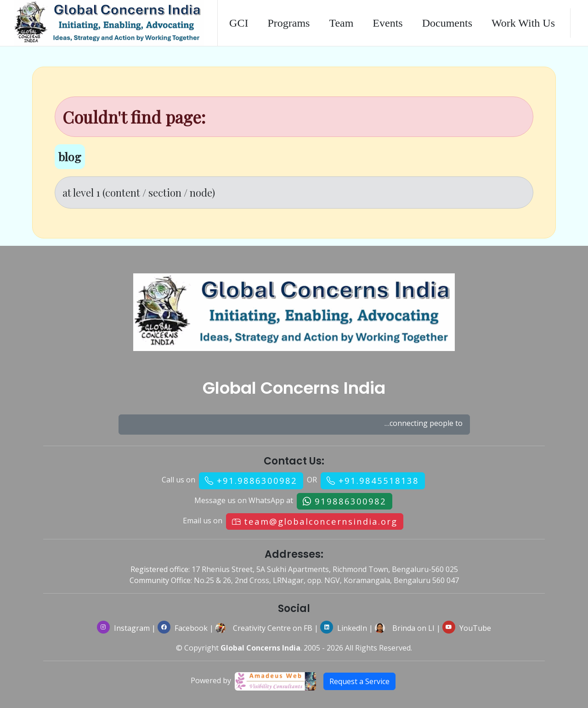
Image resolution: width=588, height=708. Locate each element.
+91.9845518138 (379, 480)
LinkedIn (344, 628)
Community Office (160, 580)
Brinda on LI (413, 628)
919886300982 (351, 501)
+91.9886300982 (257, 480)
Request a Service (359, 681)
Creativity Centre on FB (273, 628)
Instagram (123, 628)
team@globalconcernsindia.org (321, 521)
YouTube (467, 628)
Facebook (183, 628)
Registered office (159, 569)
